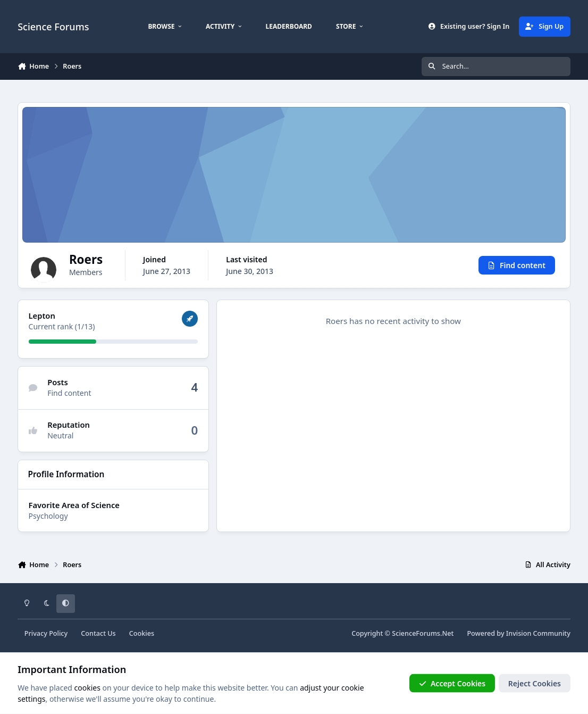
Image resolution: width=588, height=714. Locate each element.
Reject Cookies (535, 683)
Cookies (142, 633)
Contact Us (98, 633)
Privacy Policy (46, 633)
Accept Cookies (452, 683)
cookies (87, 687)
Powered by (518, 633)
